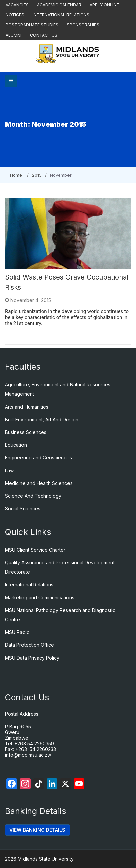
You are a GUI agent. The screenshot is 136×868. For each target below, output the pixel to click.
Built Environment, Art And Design (42, 419)
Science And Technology (33, 496)
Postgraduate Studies (32, 25)
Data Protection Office (30, 645)
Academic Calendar (59, 5)
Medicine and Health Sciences (39, 483)
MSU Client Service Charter (35, 550)
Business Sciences (26, 432)
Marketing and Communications (40, 597)
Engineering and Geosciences (38, 458)
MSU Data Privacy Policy (32, 658)
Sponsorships (83, 25)
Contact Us (44, 35)
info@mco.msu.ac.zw (28, 755)
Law (9, 470)
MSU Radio (17, 632)
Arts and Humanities (27, 407)
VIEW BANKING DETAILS (37, 830)
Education (16, 445)
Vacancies (17, 5)
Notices (15, 15)
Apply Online (104, 5)
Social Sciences (23, 509)
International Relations (61, 15)
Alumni (14, 35)
